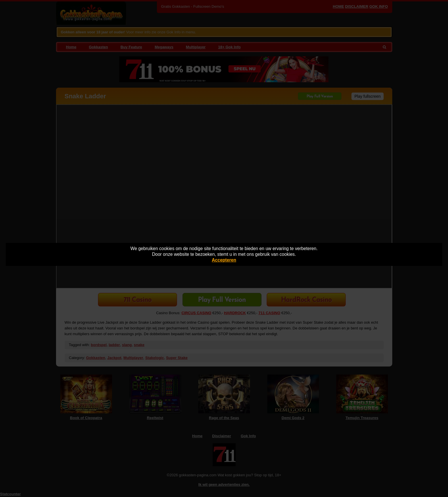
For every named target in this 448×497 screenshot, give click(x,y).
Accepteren (224, 260)
